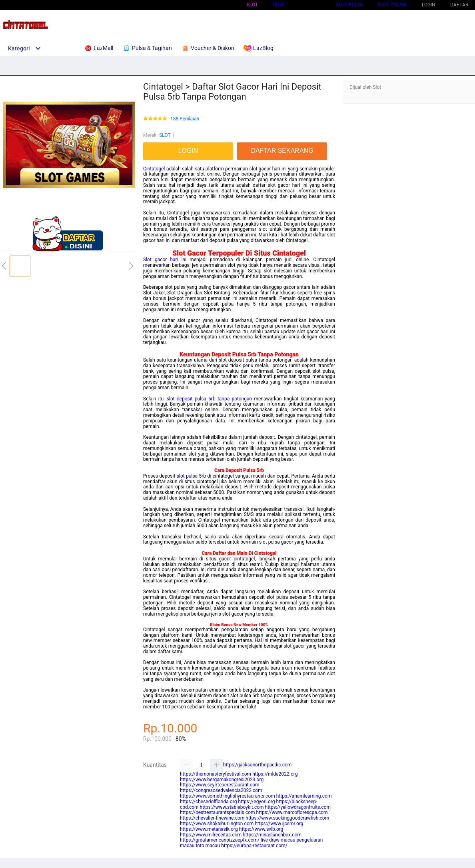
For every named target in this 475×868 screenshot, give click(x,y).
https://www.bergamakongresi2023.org (222, 780)
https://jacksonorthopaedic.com (257, 765)
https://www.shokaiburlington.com (217, 824)
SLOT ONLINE (392, 5)
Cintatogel (154, 169)
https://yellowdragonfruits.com (298, 807)
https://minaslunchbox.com (272, 835)
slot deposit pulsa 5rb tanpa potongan (209, 399)
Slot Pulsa (349, 5)
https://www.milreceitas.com (211, 835)
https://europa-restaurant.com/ (254, 846)
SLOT (278, 5)
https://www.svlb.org (261, 829)
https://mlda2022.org (275, 774)
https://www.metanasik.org (209, 829)
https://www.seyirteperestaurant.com (220, 785)
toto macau (208, 846)
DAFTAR (459, 5)
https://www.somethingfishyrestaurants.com (228, 796)
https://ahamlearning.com (304, 796)
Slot (252, 5)
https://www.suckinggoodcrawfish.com (287, 818)
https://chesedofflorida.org (208, 802)
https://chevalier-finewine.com (212, 818)
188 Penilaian (185, 119)
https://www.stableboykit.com (232, 807)
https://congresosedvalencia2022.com (221, 790)
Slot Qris (310, 5)
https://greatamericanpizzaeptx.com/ (220, 840)
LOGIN (429, 5)
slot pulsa (187, 476)
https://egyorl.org (256, 802)
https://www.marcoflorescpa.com (292, 812)
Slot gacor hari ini (165, 260)
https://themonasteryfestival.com (216, 774)
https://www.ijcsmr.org (279, 824)
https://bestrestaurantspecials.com (218, 812)
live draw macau (278, 840)
